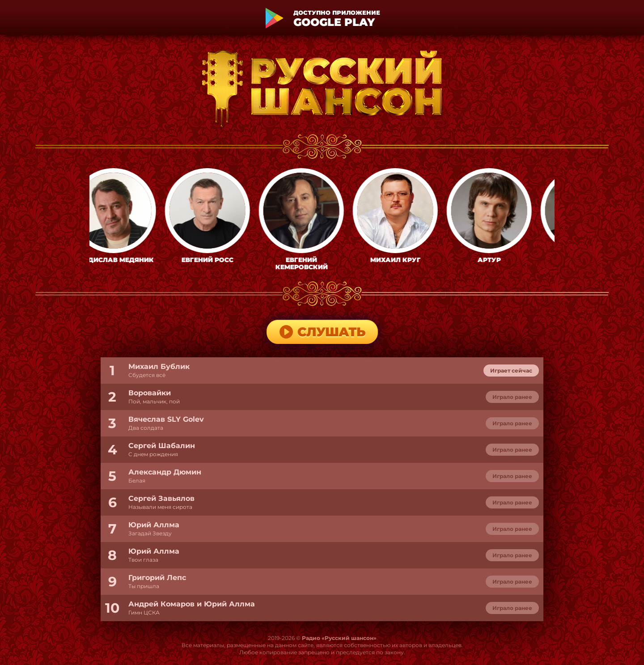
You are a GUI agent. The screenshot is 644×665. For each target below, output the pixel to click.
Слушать (322, 332)
